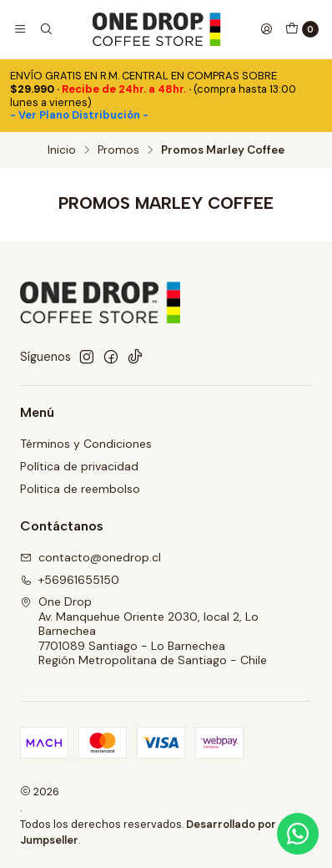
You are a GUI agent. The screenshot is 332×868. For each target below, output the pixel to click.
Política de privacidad (79, 466)
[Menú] (20, 29)
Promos (118, 150)
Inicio (62, 150)
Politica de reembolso (80, 489)
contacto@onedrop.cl (91, 557)
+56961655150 (70, 580)
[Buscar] (45, 29)
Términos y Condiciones (86, 444)
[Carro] (302, 29)
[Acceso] (266, 29)
